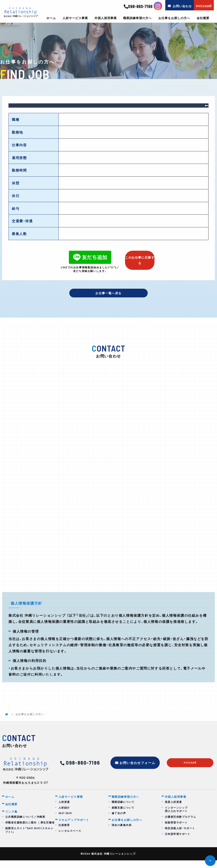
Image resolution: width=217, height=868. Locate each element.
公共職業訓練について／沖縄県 (25, 825)
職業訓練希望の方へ (137, 18)
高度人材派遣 (174, 810)
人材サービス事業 (75, 18)
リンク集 (12, 820)
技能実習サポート (176, 830)
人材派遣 (64, 810)
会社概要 (203, 18)
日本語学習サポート (178, 842)
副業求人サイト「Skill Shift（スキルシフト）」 (30, 838)
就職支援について (123, 815)
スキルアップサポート (76, 827)
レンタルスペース (70, 839)
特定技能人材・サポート (180, 836)
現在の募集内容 (122, 833)
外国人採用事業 (106, 18)
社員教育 (64, 833)
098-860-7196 (138, 7)
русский (190, 770)
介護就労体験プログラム (181, 824)
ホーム (51, 18)
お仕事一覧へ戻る (109, 294)
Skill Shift (65, 821)
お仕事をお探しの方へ (174, 18)
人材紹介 (64, 815)
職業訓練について (123, 810)
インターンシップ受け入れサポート (176, 817)
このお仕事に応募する (140, 258)
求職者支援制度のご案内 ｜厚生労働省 (30, 831)
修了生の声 (119, 821)
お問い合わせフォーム (138, 770)
